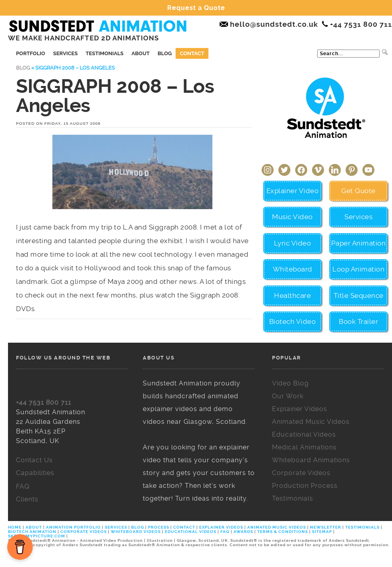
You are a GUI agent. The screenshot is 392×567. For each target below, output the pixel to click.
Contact (192, 53)
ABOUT (34, 527)
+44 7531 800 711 (44, 402)
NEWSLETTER (326, 527)
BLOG (138, 527)
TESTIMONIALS (362, 527)
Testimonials (105, 53)
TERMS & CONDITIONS (283, 532)
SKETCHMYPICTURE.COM (37, 536)
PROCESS (159, 527)
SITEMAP (322, 532)
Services (65, 53)
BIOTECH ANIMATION (33, 532)
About (141, 53)
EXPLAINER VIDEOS (221, 527)
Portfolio (31, 53)
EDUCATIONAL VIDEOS (191, 532)
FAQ (225, 532)
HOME (15, 527)
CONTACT (184, 527)
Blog (165, 53)
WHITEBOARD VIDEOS (136, 532)
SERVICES (116, 527)
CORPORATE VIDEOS (84, 532)
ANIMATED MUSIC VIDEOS (277, 527)
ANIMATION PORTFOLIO (74, 527)
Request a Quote (196, 8)
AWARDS (243, 532)
